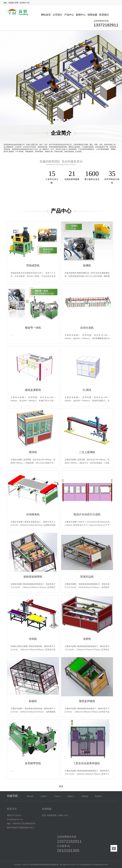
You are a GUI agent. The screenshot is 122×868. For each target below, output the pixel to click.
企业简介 (44, 796)
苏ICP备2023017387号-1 (68, 865)
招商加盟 (92, 15)
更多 (61, 786)
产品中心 (69, 15)
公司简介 (58, 15)
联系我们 (104, 15)
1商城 (60, 815)
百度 (44, 815)
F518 (66, 815)
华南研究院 (52, 815)
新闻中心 (81, 15)
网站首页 (46, 15)
